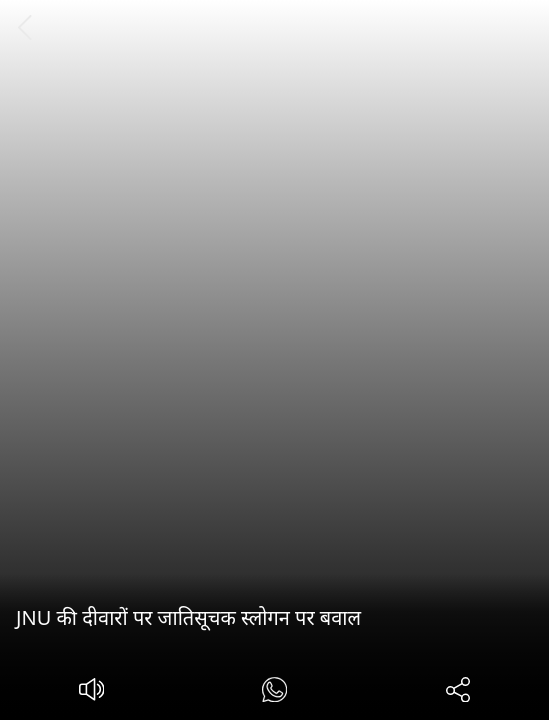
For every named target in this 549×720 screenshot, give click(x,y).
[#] (274, 692)
